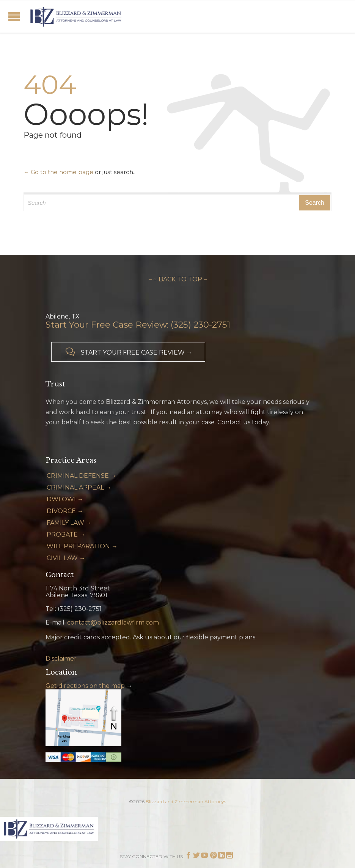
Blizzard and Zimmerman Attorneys (186, 801)
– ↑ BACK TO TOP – (178, 279)
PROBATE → (66, 534)
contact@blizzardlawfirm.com (113, 622)
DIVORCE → (65, 511)
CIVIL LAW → (66, 558)
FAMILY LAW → (69, 523)
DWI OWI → (65, 499)
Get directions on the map (85, 686)
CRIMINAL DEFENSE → (82, 476)
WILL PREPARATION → (82, 546)
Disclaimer (61, 658)
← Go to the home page (58, 172)
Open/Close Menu (14, 16)
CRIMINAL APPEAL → (79, 487)
